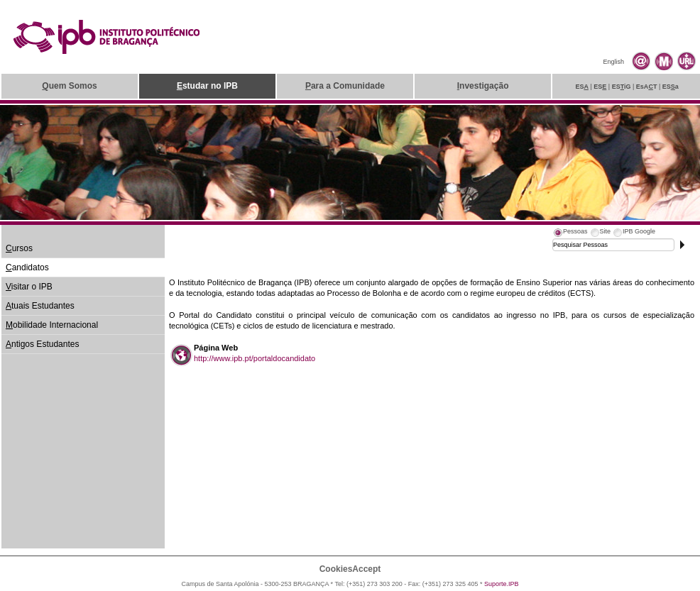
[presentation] (570, 233)
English (613, 62)
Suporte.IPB (502, 584)
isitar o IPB (29, 287)
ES (582, 87)
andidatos (27, 267)
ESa (671, 87)
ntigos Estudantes (42, 344)
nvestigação (483, 86)
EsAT (647, 87)
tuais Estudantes (40, 306)
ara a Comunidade (345, 86)
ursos (19, 248)
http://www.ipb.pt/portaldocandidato (255, 358)
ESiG (622, 87)
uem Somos (69, 86)
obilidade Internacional (52, 325)
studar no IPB (207, 86)
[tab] (570, 233)
